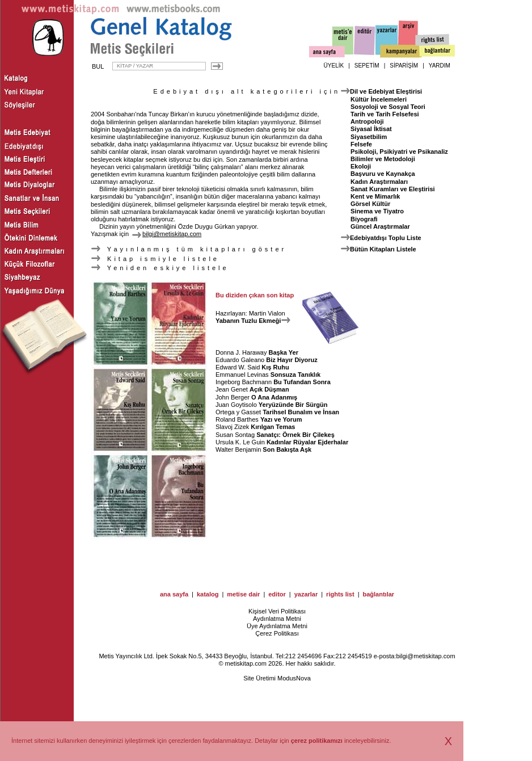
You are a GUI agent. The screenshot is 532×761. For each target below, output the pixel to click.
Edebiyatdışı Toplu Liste (386, 238)
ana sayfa (174, 594)
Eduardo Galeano (240, 360)
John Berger (233, 397)
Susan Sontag (235, 435)
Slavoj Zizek (232, 427)
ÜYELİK (334, 66)
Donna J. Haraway (241, 352)
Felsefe (361, 144)
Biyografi (364, 219)
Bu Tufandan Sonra (302, 382)
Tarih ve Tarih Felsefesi (385, 114)
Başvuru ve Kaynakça (383, 174)
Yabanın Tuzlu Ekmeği (253, 321)
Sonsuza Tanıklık (295, 375)
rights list (340, 594)
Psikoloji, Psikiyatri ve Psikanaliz (399, 152)
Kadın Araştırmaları (379, 182)
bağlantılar (378, 594)
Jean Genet (232, 389)
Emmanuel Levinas (242, 375)
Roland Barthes (237, 419)
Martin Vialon (267, 313)
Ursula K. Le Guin (240, 442)
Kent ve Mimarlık (375, 196)
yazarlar (306, 594)
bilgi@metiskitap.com (425, 656)
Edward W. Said (238, 367)
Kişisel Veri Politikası (277, 611)
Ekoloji (361, 166)
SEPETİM (367, 66)
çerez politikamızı (317, 741)
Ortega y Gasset (238, 412)
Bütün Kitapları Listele (383, 249)
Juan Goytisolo (236, 405)
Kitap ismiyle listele (155, 259)
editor (277, 594)
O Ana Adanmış (274, 397)
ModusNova (294, 678)
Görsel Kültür (370, 204)
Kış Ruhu (275, 367)
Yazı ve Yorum (281, 419)
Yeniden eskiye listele (160, 268)
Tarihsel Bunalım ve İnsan (301, 412)
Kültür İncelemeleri (379, 99)
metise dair (243, 594)
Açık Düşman (269, 389)
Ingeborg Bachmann (244, 382)
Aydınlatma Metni (277, 619)
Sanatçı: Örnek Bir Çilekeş (295, 435)
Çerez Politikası (277, 633)
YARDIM (440, 66)
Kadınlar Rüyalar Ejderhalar (307, 442)
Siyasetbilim (369, 137)
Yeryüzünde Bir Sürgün (293, 405)
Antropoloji (367, 121)
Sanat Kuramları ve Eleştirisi (393, 189)
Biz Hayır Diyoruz (292, 360)
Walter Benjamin (238, 449)
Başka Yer (284, 352)
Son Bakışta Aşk (287, 449)
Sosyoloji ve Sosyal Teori (388, 107)
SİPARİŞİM (404, 66)
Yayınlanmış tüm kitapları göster (189, 249)
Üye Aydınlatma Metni (277, 626)
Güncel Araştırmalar (380, 226)
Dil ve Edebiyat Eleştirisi (386, 91)
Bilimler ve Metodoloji (383, 159)
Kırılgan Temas (273, 427)
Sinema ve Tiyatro (377, 211)
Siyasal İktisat (371, 129)
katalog (208, 594)
